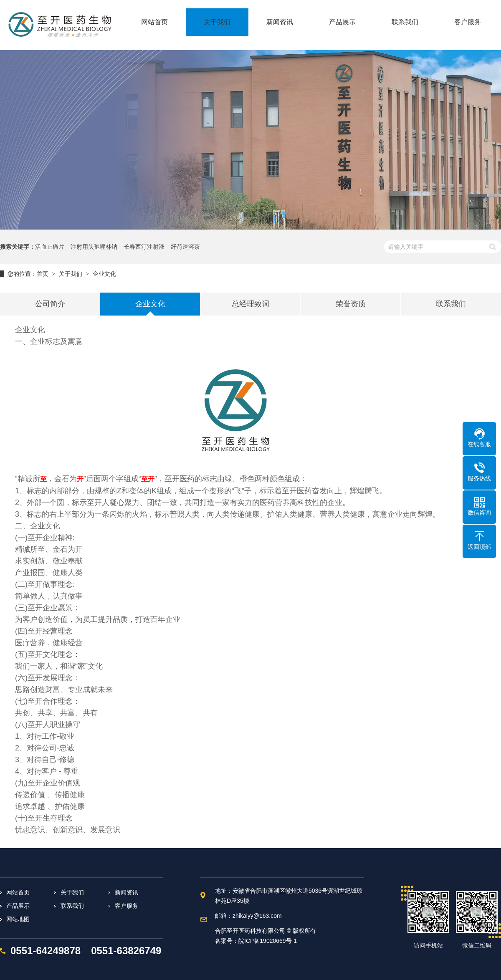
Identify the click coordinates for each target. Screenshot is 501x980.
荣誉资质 (351, 304)
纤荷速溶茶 (185, 247)
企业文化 (104, 274)
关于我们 (71, 274)
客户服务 (127, 906)
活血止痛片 (50, 247)
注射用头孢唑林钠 (94, 247)
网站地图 (18, 919)
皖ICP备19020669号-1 (268, 941)
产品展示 (18, 906)
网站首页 (18, 892)
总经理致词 (250, 304)
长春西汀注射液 (144, 247)
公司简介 (50, 304)
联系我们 (451, 304)
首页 (43, 274)
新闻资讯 (127, 892)
